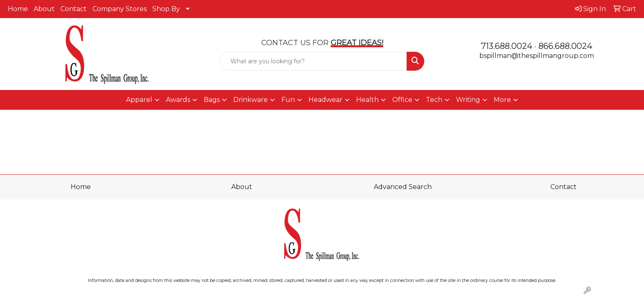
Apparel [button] (139, 100)
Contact (74, 9)
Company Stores (120, 9)
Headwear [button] (325, 100)
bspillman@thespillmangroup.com (537, 56)
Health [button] (367, 100)
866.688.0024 (565, 46)
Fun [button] (288, 100)
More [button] (502, 100)
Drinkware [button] (251, 100)
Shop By (166, 9)
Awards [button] (178, 100)
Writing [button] (468, 100)
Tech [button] (434, 100)
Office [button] (402, 100)
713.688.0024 (507, 46)
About (44, 9)
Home (18, 9)
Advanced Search (403, 187)
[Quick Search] (314, 61)
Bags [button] (212, 100)
